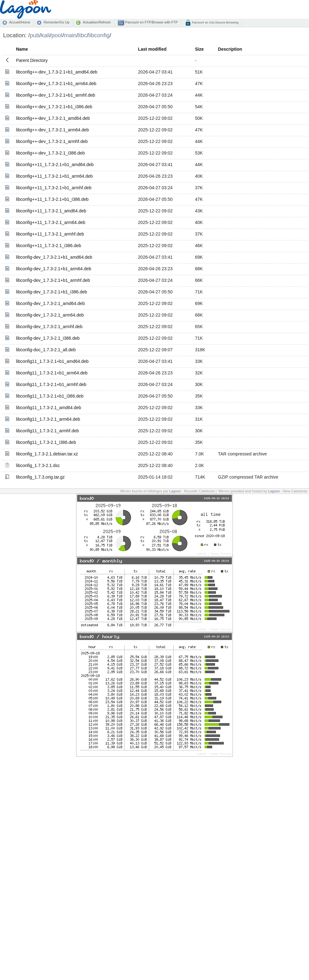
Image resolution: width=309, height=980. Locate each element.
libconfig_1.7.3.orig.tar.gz (40, 477)
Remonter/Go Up (56, 22)
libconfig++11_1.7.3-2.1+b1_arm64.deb (54, 176)
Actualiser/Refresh (97, 22)
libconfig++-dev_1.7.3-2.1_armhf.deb (52, 141)
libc (82, 35)
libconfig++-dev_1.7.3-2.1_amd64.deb (53, 118)
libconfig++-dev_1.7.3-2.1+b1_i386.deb (54, 107)
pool (57, 35)
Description (230, 49)
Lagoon (175, 491)
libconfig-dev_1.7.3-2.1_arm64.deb (50, 315)
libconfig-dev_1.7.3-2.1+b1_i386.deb (52, 292)
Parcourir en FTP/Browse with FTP (151, 22)
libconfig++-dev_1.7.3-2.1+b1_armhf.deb (56, 95)
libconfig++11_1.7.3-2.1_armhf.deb (50, 234)
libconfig (99, 35)
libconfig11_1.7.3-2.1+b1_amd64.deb (52, 361)
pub (35, 35)
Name (22, 49)
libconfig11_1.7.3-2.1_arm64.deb (48, 419)
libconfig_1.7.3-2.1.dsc (38, 465)
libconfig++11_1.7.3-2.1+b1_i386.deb (52, 199)
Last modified (152, 49)
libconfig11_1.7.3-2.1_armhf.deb (47, 431)
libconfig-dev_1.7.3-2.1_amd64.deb (50, 303)
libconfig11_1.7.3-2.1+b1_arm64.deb (52, 373)
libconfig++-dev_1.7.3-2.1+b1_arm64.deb (56, 84)
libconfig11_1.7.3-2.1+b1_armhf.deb (51, 384)
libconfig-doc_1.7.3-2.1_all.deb (46, 350)
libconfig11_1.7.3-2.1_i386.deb (46, 442)
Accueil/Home (20, 22)
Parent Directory (32, 60)
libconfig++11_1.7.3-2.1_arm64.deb (51, 222)
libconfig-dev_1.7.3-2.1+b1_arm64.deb (54, 269)
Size (199, 49)
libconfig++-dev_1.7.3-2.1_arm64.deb (52, 130)
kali (45, 35)
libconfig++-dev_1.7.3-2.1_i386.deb (50, 153)
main (70, 35)
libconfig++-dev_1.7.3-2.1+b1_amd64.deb (57, 72)
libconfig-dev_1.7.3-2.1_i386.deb (48, 338)
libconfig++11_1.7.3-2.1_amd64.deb (51, 211)
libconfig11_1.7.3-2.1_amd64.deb (49, 408)
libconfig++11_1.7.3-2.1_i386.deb (49, 246)
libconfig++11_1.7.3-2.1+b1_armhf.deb (54, 188)
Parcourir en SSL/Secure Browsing (215, 22)
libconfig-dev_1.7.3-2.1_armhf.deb (49, 327)
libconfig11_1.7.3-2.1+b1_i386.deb (50, 396)
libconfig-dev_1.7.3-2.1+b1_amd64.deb (54, 257)
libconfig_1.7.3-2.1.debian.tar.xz (47, 454)
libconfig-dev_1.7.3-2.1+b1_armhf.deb (53, 280)
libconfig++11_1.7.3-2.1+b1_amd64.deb (55, 165)
